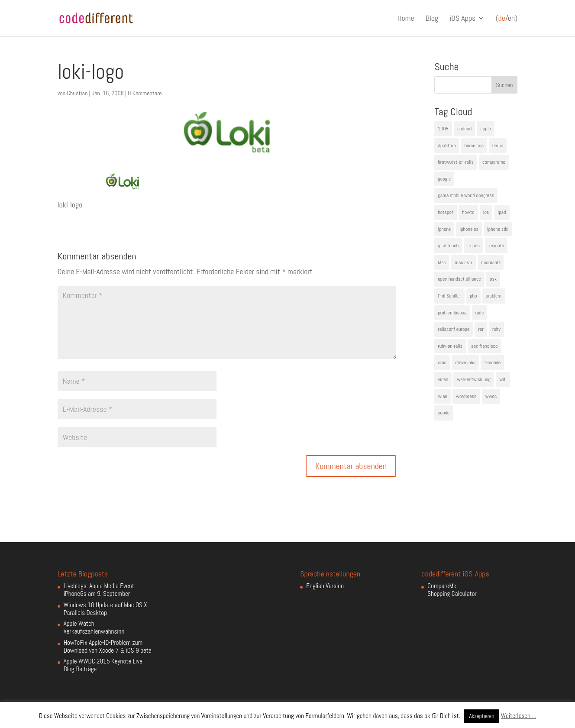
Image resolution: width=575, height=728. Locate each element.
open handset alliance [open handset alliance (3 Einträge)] (459, 279)
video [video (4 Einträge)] (443, 379)
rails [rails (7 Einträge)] (480, 313)
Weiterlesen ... (518, 716)
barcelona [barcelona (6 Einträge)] (474, 146)
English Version (325, 586)
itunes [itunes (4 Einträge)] (473, 246)
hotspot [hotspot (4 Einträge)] (446, 212)
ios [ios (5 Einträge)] (486, 212)
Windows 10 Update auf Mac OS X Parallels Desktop (105, 609)
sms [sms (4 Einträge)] (442, 362)
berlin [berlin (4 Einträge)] (498, 146)
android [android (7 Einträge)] (464, 129)
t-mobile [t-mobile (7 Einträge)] (492, 362)
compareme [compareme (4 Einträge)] (494, 162)
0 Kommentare (145, 93)
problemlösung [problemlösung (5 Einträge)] (452, 313)
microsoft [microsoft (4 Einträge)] (491, 262)
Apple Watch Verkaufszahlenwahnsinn (94, 627)
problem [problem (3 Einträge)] (494, 296)
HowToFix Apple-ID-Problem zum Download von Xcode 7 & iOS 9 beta (108, 646)
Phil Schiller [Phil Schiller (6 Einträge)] (449, 296)
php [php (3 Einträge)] (473, 296)
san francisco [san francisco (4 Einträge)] (484, 346)
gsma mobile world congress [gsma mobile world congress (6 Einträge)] (466, 195)
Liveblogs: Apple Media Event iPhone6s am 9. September (99, 590)
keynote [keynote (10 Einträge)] (496, 246)
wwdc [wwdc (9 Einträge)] (491, 396)
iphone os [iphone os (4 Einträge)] (469, 229)
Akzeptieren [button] (481, 716)
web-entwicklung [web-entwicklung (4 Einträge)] (474, 379)
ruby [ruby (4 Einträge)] (496, 329)
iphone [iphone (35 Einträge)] (444, 229)
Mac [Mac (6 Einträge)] (442, 262)
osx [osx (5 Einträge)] (493, 279)
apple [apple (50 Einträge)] (485, 129)
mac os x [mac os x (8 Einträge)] (464, 262)
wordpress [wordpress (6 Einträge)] (466, 396)
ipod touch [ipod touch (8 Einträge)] (448, 246)
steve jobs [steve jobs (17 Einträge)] (465, 362)
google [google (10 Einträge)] (444, 179)
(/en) (506, 19)
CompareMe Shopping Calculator (452, 590)
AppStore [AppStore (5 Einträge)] (447, 146)
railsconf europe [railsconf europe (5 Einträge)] (454, 329)
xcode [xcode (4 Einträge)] (444, 413)
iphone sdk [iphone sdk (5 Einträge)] (498, 229)
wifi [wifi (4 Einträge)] (503, 379)
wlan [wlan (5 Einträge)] (442, 396)
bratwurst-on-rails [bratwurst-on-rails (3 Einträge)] (455, 162)
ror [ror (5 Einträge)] (481, 329)
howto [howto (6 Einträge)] (468, 212)
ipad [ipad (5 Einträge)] (502, 212)
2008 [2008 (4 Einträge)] (443, 129)
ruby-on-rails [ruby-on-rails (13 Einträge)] (450, 346)
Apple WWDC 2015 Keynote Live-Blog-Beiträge (104, 665)
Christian (77, 93)
